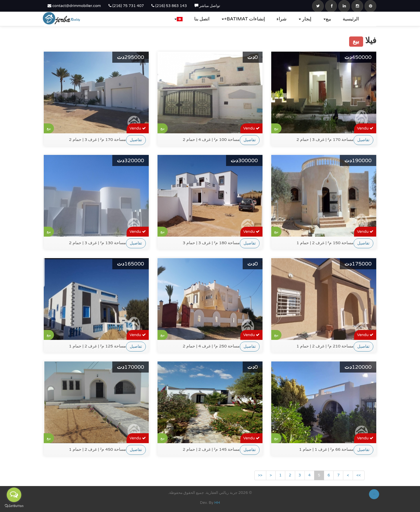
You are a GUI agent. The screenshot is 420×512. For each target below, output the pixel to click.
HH (217, 503)
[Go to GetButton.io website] (14, 506)
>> (359, 475)
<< (260, 475)
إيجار (305, 19)
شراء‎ (281, 19)
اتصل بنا (202, 19)
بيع (327, 19)
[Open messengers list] (14, 495)
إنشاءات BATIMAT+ (243, 19)
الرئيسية (351, 19)
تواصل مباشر (208, 6)
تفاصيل (136, 140)
